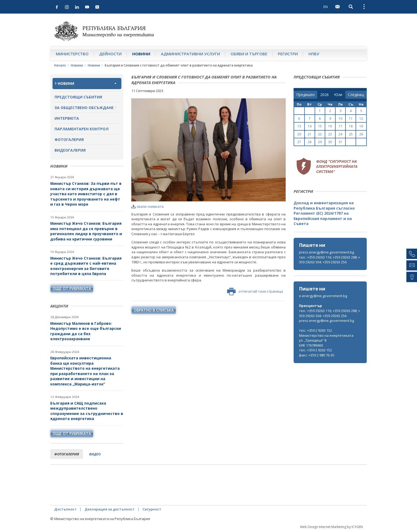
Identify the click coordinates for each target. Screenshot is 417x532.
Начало (60, 65)
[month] (338, 95)
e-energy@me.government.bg (323, 296)
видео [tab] (95, 454)
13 (299, 126)
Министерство (72, 54)
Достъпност (65, 509)
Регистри (288, 54)
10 (340, 119)
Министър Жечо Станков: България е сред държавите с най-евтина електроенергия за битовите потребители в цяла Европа (86, 266)
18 (351, 126)
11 (351, 119)
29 (320, 142)
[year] (324, 95)
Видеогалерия (70, 150)
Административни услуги (190, 54)
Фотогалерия (69, 140)
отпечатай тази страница (255, 292)
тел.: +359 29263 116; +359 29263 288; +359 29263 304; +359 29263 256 (330, 260)
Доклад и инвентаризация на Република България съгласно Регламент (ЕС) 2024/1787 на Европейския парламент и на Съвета (324, 213)
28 (310, 142)
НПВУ (314, 54)
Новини (141, 54)
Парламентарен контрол (82, 129)
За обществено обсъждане (84, 108)
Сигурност (152, 509)
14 (310, 126)
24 (340, 134)
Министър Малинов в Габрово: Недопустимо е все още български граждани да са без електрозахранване (86, 331)
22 (320, 134)
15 (320, 126)
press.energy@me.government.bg (326, 252)
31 (340, 142)
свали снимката (147, 206)
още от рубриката (72, 288)
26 (361, 134)
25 (351, 134)
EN (326, 7)
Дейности (110, 54)
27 (299, 142)
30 (330, 142)
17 (340, 126)
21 (310, 134)
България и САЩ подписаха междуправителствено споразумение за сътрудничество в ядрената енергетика (87, 411)
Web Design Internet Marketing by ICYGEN (331, 527)
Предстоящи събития (78, 97)
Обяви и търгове (249, 54)
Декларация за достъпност (110, 509)
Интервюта (67, 118)
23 (330, 134)
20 (299, 134)
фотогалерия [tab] (67, 454)
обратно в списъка (154, 310)
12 (361, 119)
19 (361, 126)
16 (330, 126)
